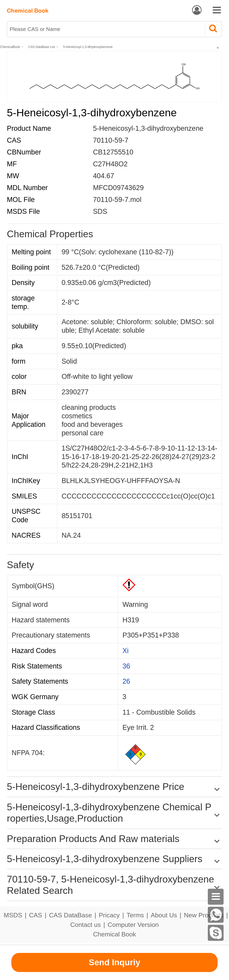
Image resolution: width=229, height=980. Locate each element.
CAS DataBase (70, 915)
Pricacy (109, 915)
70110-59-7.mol (117, 200)
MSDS (13, 915)
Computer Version (133, 925)
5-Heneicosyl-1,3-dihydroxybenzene (88, 47)
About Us (164, 915)
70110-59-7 (111, 140)
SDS (100, 211)
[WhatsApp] (216, 915)
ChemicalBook (10, 47)
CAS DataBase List (42, 47)
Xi (126, 651)
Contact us (86, 925)
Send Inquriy (114, 962)
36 (126, 666)
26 (126, 681)
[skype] (216, 933)
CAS (36, 915)
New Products (204, 915)
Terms (135, 915)
